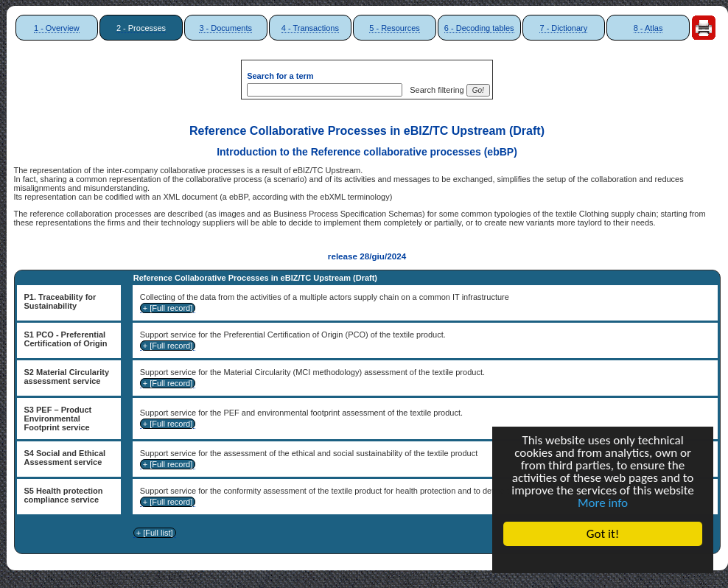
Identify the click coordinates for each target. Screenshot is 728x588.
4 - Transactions (310, 28)
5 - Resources (394, 28)
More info (603, 503)
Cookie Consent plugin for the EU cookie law (603, 559)
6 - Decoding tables (479, 28)
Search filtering (434, 90)
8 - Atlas (648, 28)
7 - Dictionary (563, 28)
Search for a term (280, 76)
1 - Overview (57, 28)
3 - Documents (225, 28)
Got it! (603, 534)
